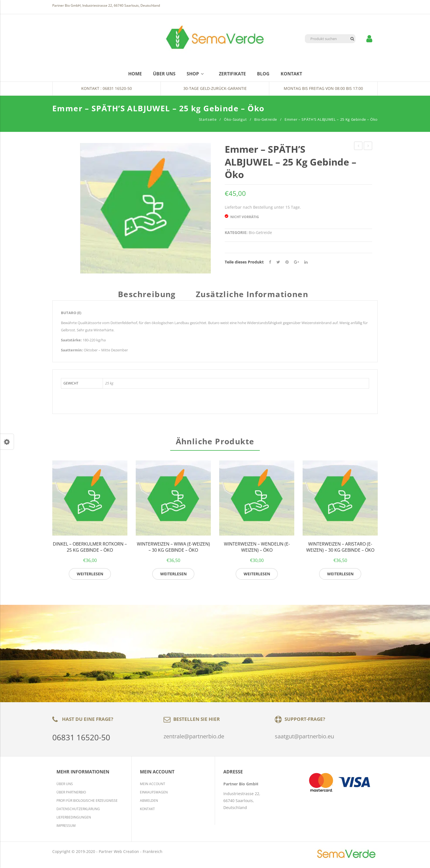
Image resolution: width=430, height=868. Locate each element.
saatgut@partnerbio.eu (304, 739)
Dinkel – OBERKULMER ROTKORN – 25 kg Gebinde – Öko (90, 550)
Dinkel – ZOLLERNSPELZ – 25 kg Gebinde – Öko (368, 146)
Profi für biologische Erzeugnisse (87, 804)
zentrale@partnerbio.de (194, 739)
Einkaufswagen (154, 795)
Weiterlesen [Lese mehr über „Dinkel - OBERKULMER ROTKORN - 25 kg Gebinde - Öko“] (90, 577)
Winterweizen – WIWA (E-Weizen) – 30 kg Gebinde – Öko (173, 550)
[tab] (149, 297)
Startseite (208, 119)
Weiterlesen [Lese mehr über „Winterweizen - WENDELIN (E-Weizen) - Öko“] (257, 577)
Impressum (66, 829)
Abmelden (149, 804)
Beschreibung (147, 295)
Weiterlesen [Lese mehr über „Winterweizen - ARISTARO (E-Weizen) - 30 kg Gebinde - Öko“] (340, 577)
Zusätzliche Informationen (252, 295)
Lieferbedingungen (74, 820)
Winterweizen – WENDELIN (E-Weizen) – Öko (257, 550)
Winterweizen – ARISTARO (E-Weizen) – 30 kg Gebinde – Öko (340, 550)
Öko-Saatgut (235, 119)
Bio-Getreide (266, 119)
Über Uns (65, 787)
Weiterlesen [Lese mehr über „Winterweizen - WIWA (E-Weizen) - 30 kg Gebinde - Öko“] (173, 577)
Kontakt (147, 812)
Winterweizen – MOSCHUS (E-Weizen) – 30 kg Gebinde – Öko (358, 146)
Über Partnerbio (71, 795)
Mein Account (153, 787)
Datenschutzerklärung (78, 812)
